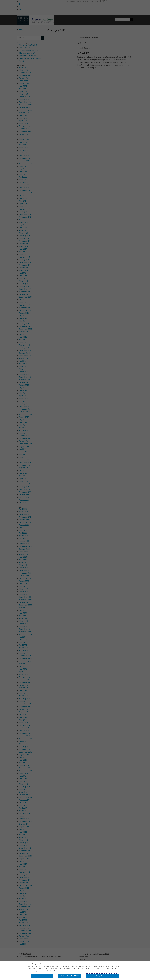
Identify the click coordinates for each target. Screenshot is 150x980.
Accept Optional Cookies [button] (43, 975)
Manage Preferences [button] (102, 975)
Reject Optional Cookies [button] (72, 975)
